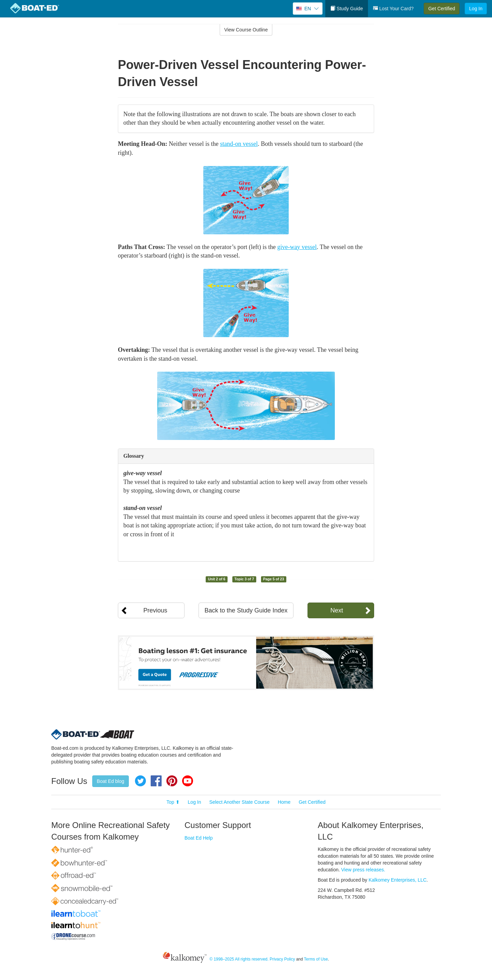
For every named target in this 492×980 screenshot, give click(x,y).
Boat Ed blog (110, 781)
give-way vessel (297, 247)
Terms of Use (316, 959)
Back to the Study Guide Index (246, 610)
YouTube (188, 781)
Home (284, 802)
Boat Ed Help (199, 838)
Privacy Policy (282, 959)
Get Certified (442, 9)
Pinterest (172, 781)
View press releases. (363, 870)
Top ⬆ (173, 802)
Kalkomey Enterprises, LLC (398, 880)
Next (337, 610)
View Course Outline (246, 30)
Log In (476, 9)
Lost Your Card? (393, 9)
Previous (155, 610)
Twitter (140, 781)
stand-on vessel (239, 144)
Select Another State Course (239, 802)
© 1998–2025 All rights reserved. (239, 959)
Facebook (156, 781)
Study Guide (347, 9)
